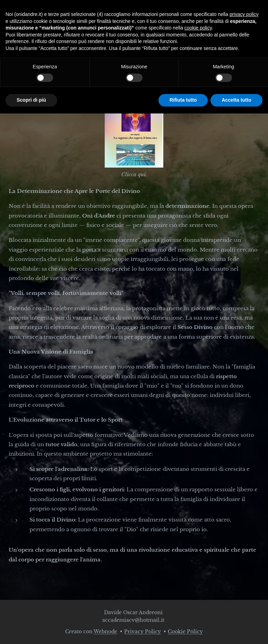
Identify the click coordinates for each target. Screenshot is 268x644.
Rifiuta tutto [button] (183, 100)
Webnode (105, 632)
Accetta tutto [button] (236, 100)
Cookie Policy (185, 632)
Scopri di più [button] (31, 100)
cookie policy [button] (198, 28)
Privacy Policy (142, 632)
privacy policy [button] (244, 14)
